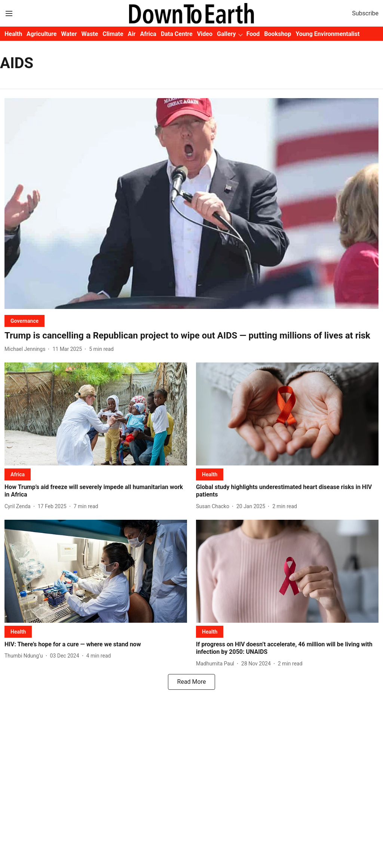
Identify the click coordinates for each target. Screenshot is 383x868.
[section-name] (24, 321)
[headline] (191, 336)
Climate (113, 34)
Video (205, 34)
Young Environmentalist (327, 34)
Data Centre (177, 34)
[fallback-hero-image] (191, 204)
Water (69, 34)
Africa (148, 34)
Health (13, 34)
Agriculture (42, 34)
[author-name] (26, 349)
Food (253, 34)
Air (132, 34)
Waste (90, 34)
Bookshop (278, 34)
